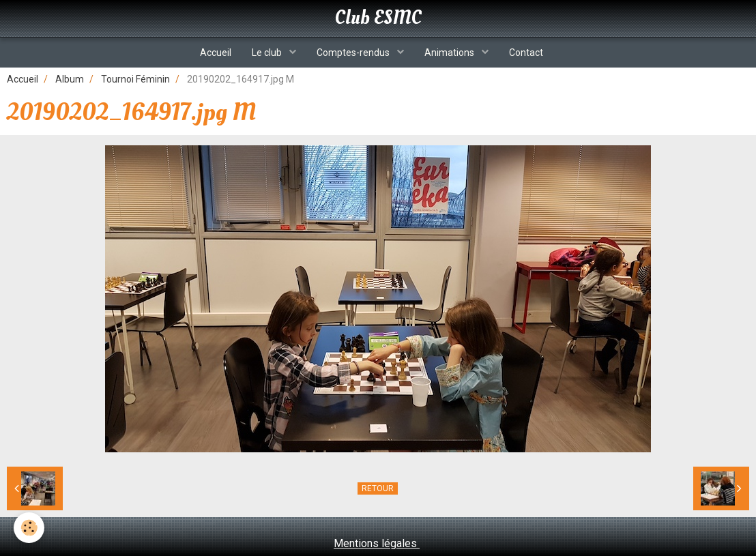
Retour (378, 488)
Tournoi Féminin (135, 79)
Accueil (216, 53)
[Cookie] (29, 528)
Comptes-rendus (354, 53)
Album (70, 79)
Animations (450, 53)
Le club (268, 53)
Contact (526, 53)
